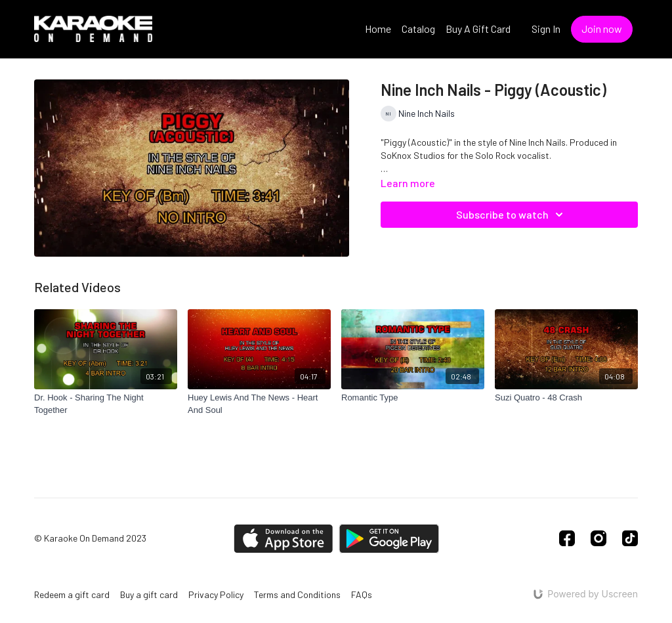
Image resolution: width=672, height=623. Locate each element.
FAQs (362, 594)
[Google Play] (389, 539)
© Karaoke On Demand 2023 (90, 538)
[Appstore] (283, 539)
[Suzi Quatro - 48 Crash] (566, 398)
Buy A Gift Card (478, 29)
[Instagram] (598, 538)
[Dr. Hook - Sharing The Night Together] (106, 404)
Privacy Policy (216, 594)
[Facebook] (567, 538)
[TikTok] (630, 538)
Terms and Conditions (297, 594)
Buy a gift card (149, 594)
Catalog (418, 29)
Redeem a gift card (72, 594)
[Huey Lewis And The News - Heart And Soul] (259, 404)
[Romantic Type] (413, 398)
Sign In (546, 29)
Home (378, 29)
